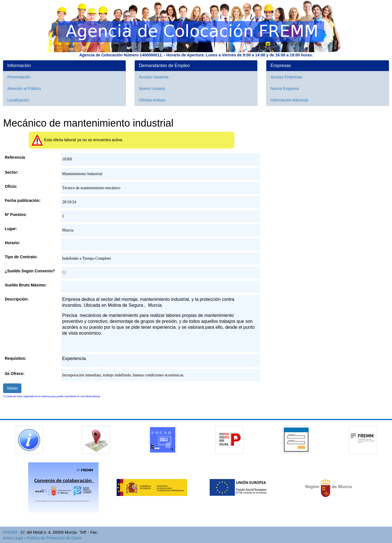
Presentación (19, 77)
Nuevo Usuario (152, 89)
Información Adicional (289, 100)
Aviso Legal (13, 538)
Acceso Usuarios (154, 77)
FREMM (10, 532)
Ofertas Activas (152, 100)
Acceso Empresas (286, 77)
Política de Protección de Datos (54, 538)
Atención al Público (24, 89)
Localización (18, 100)
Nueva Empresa (285, 89)
